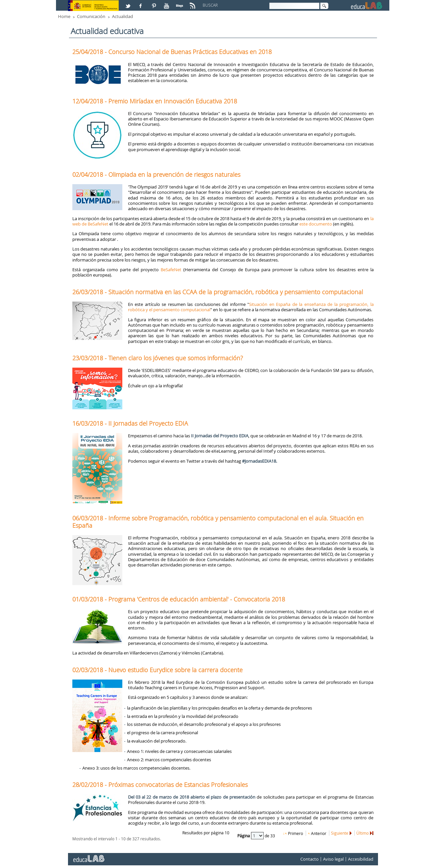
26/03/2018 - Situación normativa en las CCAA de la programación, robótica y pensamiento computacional (218, 292)
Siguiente (340, 833)
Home (64, 16)
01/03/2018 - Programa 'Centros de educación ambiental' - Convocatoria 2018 (179, 599)
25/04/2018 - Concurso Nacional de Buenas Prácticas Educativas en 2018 (172, 52)
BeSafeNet (171, 270)
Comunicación (91, 16)
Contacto (309, 859)
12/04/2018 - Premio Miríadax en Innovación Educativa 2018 (155, 101)
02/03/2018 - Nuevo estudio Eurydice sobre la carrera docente (157, 670)
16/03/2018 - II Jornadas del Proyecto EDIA (130, 423)
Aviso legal (333, 859)
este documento (316, 224)
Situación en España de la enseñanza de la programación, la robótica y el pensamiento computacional (251, 307)
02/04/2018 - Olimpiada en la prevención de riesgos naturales (156, 174)
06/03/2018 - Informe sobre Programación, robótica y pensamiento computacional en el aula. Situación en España (218, 522)
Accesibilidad (361, 859)
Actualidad (122, 16)
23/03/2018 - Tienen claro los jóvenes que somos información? (158, 358)
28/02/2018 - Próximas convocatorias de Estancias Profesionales (160, 785)
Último (362, 833)
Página (244, 835)
